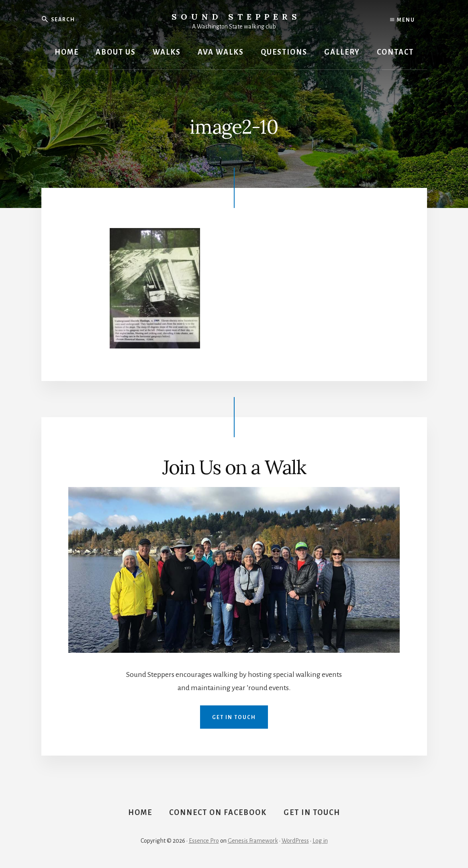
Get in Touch (234, 717)
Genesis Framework (253, 841)
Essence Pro (204, 841)
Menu (403, 20)
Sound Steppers (236, 17)
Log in (320, 841)
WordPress (295, 841)
